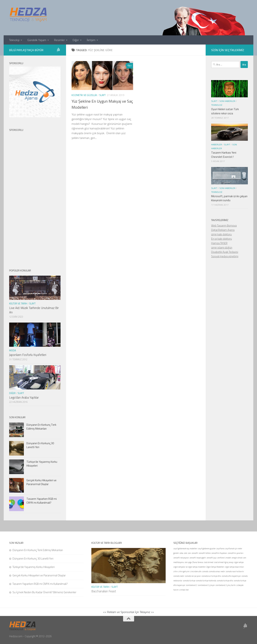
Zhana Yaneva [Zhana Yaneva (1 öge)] (198, 562)
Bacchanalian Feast (104, 591)
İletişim (91, 40)
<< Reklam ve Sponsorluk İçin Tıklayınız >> (128, 612)
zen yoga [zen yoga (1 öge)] (188, 562)
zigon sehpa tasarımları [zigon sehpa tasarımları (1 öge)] (234, 567)
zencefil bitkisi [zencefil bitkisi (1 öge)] (205, 553)
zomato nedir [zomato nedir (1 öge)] (179, 576)
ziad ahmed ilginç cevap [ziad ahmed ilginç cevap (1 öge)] (224, 562)
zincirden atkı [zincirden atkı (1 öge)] (196, 571)
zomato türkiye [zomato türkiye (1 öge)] (189, 581)
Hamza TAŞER (219, 243)
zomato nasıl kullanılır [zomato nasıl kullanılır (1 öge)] (235, 571)
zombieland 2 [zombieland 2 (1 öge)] (192, 585)
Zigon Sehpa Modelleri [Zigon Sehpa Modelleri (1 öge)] (215, 567)
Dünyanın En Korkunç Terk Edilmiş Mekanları (41, 427)
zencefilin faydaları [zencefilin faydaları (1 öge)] (219, 553)
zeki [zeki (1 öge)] (186, 553)
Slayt (102, 95)
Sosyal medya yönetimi (225, 256)
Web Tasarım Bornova (224, 226)
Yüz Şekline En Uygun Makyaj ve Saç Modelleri (102, 104)
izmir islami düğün (222, 248)
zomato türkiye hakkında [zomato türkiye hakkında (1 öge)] (206, 581)
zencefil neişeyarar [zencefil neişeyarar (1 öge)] (181, 558)
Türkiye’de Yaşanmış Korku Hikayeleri (42, 464)
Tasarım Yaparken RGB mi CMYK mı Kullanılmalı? (42, 501)
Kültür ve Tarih (18, 303)
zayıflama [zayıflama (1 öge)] (220, 549)
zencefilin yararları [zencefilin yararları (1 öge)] (236, 553)
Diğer (76, 40)
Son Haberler (227, 101)
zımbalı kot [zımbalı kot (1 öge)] (184, 590)
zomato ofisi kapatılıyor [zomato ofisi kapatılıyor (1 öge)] (231, 576)
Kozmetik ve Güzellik (84, 95)
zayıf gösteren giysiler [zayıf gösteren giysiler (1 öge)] (207, 549)
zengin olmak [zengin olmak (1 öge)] (237, 558)
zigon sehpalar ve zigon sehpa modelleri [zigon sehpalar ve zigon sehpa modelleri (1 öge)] (190, 567)
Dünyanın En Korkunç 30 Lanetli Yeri (40, 445)
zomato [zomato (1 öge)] (205, 571)
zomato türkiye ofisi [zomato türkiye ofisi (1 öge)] (225, 581)
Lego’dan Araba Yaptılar (24, 398)
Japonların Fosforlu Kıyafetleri (28, 355)
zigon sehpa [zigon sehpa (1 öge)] (239, 562)
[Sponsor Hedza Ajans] (58, 50)
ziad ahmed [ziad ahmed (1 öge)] (208, 562)
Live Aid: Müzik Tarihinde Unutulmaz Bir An (34, 310)
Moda (13, 350)
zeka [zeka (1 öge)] (181, 553)
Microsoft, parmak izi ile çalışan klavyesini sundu (229, 198)
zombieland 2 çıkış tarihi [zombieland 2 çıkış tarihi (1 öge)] (226, 585)
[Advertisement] (35, 197)
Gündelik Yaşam (37, 40)
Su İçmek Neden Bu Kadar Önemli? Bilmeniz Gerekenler (44, 592)
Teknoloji (14, 40)
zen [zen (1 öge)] (189, 553)
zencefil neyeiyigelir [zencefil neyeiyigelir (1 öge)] (198, 558)
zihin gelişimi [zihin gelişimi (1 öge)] (184, 571)
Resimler (59, 40)
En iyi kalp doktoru (222, 239)
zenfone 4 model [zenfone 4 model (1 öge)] (224, 558)
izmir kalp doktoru (221, 234)
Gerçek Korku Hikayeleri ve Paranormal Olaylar (41, 482)
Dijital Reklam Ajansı (223, 230)
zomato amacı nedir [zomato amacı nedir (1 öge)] (217, 571)
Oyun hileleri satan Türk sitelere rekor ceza (225, 111)
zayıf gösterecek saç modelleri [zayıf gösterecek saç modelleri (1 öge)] (185, 549)
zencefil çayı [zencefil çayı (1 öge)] (212, 558)
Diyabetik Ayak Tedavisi (225, 252)
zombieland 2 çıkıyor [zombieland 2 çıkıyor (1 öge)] (206, 585)
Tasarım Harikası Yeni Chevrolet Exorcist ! (224, 155)
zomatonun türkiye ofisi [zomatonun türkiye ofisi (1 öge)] (211, 576)
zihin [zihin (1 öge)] (176, 571)
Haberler (217, 145)
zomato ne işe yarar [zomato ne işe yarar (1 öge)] (193, 576)
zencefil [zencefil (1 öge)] (195, 553)
